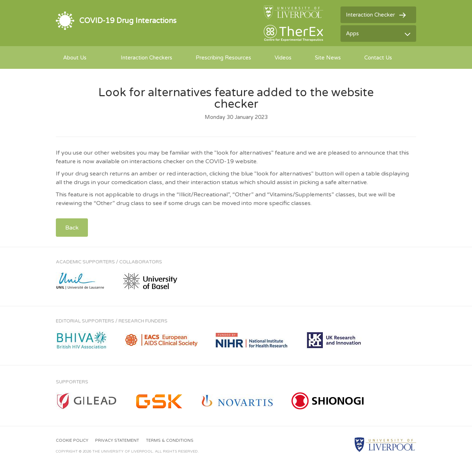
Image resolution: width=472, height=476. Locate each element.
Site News (328, 58)
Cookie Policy (72, 441)
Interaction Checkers (146, 58)
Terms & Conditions (170, 441)
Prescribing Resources (223, 58)
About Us (75, 58)
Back (72, 228)
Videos (283, 58)
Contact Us (378, 58)
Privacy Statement (117, 441)
